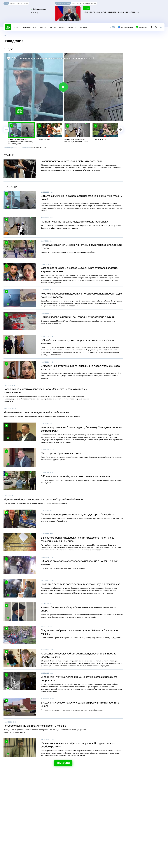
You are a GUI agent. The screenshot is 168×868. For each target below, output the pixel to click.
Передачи (72, 27)
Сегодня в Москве (126, 27)
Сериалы (83, 27)
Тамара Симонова (39, 148)
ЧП (18, 148)
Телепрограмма (29, 27)
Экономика (141, 27)
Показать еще (63, 763)
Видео (62, 27)
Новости (43, 27)
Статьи (53, 27)
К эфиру (35, 12)
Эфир (17, 27)
